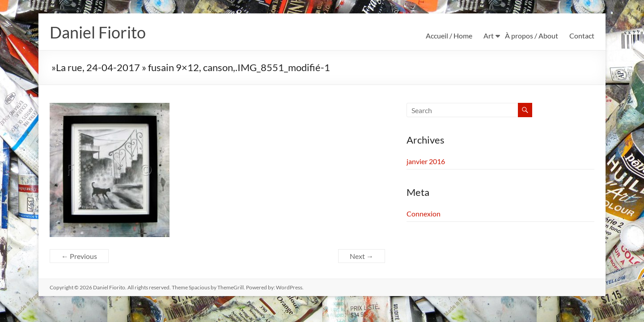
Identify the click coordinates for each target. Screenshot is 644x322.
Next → (362, 256)
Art (489, 36)
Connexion (424, 214)
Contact (582, 36)
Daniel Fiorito (98, 33)
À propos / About (532, 36)
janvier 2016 (426, 162)
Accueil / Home (449, 36)
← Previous (79, 256)
